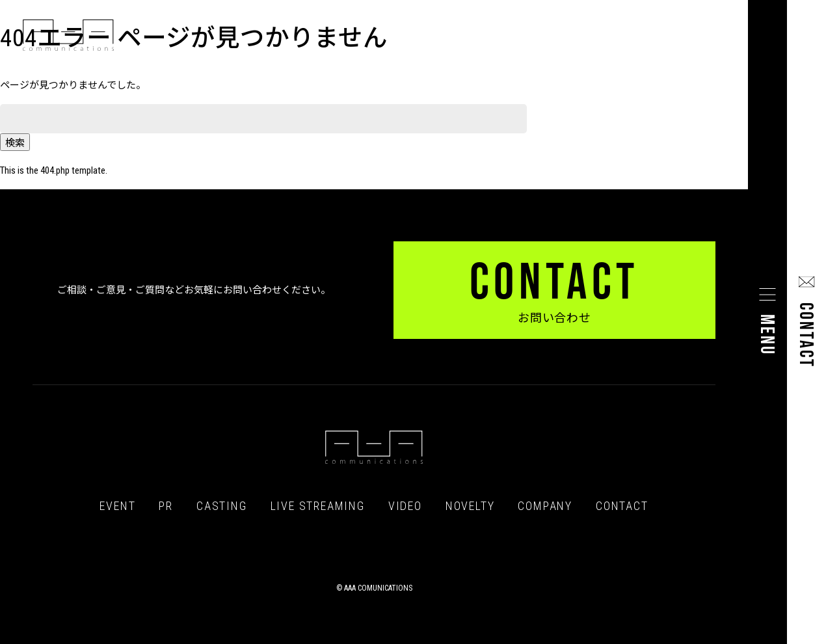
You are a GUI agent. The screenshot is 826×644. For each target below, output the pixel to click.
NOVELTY (470, 506)
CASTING (222, 506)
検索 (15, 143)
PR (166, 506)
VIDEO (405, 506)
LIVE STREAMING (318, 506)
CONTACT (622, 506)
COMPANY (545, 506)
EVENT (117, 506)
